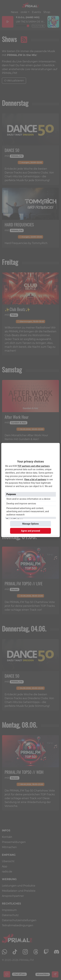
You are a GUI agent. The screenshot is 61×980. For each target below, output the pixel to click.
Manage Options (30, 524)
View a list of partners (35, 479)
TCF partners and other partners (34, 466)
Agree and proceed (31, 531)
